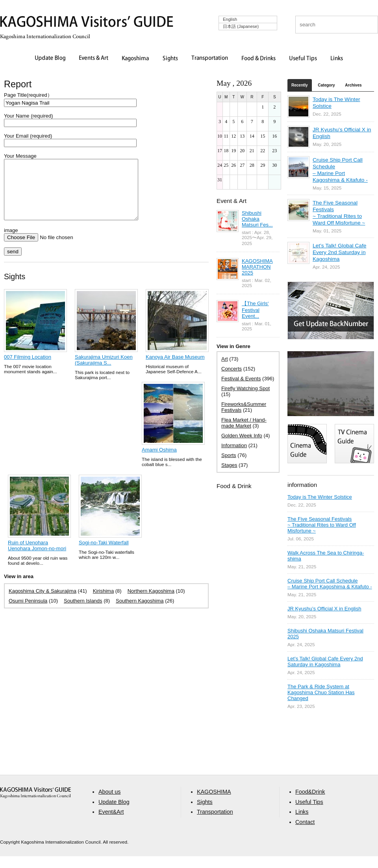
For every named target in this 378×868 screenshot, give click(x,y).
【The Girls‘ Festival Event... (255, 310)
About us (109, 803)
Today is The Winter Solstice (320, 497)
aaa (35, 804)
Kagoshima (135, 59)
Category (326, 85)
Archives (353, 85)
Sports (229, 455)
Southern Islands (83, 613)
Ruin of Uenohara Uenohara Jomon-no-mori (37, 557)
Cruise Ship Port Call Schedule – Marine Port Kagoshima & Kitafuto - (330, 584)
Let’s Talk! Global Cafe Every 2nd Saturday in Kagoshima (339, 252)
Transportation (210, 59)
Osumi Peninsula (28, 613)
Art (225, 359)
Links (337, 59)
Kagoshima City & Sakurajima (43, 603)
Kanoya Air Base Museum (175, 369)
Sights (170, 59)
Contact (305, 834)
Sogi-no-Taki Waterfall (104, 554)
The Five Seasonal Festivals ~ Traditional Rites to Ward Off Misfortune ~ (322, 525)
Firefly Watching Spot (246, 388)
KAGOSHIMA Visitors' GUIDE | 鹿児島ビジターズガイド (87, 23)
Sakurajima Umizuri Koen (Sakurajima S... (104, 372)
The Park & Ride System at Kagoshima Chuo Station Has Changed (321, 692)
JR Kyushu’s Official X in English (324, 609)
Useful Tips (303, 59)
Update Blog (50, 59)
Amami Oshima (159, 462)
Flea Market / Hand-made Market (244, 423)
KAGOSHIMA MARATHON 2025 (257, 267)
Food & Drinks (259, 59)
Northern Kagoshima (151, 603)
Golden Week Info (242, 436)
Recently (300, 85)
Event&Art (111, 824)
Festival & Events (241, 379)
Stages (229, 465)
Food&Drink (310, 803)
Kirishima (103, 603)
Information (234, 445)
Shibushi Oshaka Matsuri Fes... (257, 219)
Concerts (232, 369)
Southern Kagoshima (140, 613)
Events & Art (94, 59)
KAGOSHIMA (214, 803)
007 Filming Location (28, 369)
